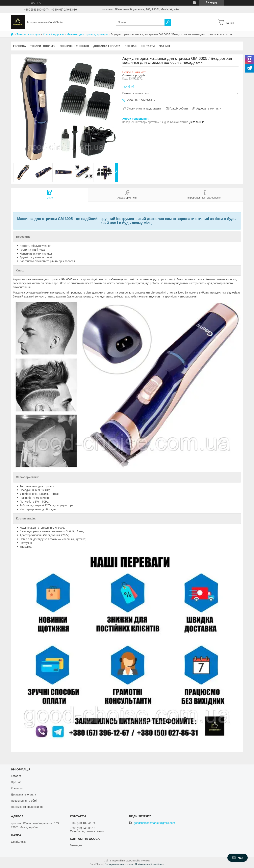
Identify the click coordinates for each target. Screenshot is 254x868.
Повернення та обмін (25, 801)
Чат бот (165, 46)
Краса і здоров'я (53, 34)
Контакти (148, 46)
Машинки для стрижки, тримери (87, 34)
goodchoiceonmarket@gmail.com (154, 823)
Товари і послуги (43, 46)
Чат (238, 858)
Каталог (16, 776)
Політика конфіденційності (28, 807)
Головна (19, 46)
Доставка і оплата (107, 46)
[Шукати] (168, 22)
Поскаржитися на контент (119, 864)
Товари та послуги (28, 34)
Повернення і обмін (75, 46)
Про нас (130, 46)
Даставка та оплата (24, 794)
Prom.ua (146, 861)
